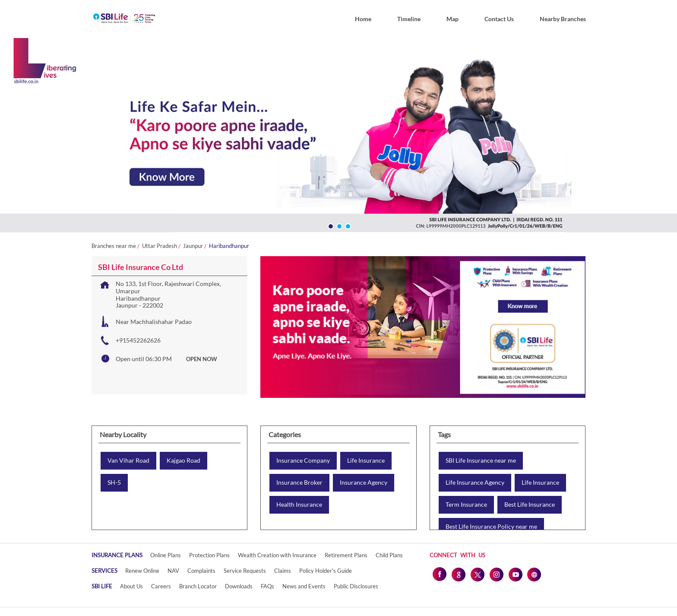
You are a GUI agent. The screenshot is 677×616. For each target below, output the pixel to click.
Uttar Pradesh (160, 246)
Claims (283, 571)
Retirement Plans (346, 555)
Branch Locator (198, 586)
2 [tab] (338, 225)
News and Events (304, 586)
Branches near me (114, 246)
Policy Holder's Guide (326, 571)
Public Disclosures (356, 586)
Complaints (201, 571)
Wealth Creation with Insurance (277, 555)
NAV (173, 571)
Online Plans (166, 555)
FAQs (267, 586)
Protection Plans (209, 555)
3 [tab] (347, 225)
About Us (131, 586)
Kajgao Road (183, 460)
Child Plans (389, 555)
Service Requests (245, 571)
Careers (161, 586)
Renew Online (142, 571)
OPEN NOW (202, 359)
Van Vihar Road (128, 460)
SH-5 (114, 483)
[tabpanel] (338, 137)
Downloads (239, 586)
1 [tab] (330, 225)
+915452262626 (138, 340)
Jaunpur (193, 246)
